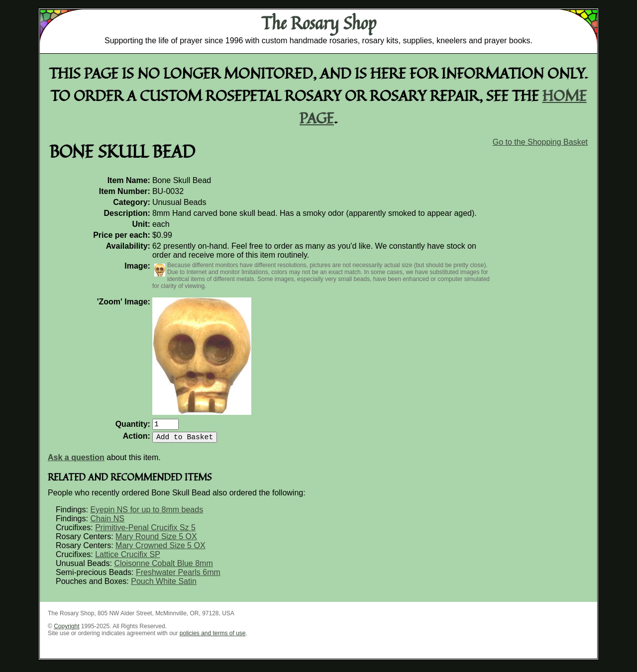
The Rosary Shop (319, 23)
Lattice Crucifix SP (128, 558)
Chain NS (107, 523)
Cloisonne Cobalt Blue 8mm (163, 567)
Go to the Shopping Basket (540, 142)
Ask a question (76, 461)
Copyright (66, 630)
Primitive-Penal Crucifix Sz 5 (145, 531)
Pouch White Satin (164, 585)
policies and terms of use (213, 637)
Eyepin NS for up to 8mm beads (147, 514)
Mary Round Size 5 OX (156, 540)
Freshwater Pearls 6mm (178, 576)
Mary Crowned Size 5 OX (160, 549)
